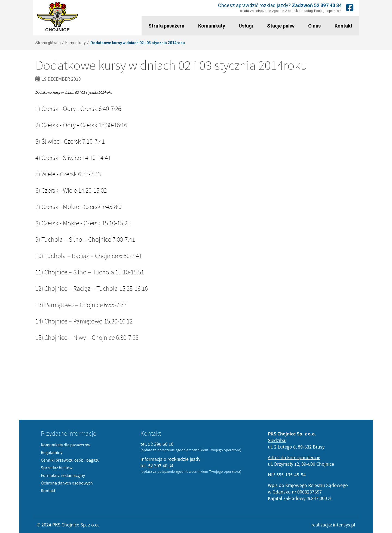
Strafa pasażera (166, 26)
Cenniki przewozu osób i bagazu (70, 460)
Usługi (246, 26)
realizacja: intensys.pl (333, 525)
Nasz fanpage (350, 7)
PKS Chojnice (58, 17)
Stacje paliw (281, 26)
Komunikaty (212, 26)
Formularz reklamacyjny (63, 476)
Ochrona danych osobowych (67, 483)
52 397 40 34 (328, 5)
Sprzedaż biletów (57, 468)
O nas (314, 26)
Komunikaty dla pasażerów (65, 445)
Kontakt (344, 26)
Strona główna (48, 43)
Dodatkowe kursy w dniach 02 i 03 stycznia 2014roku (138, 43)
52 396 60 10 (161, 444)
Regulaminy (52, 453)
